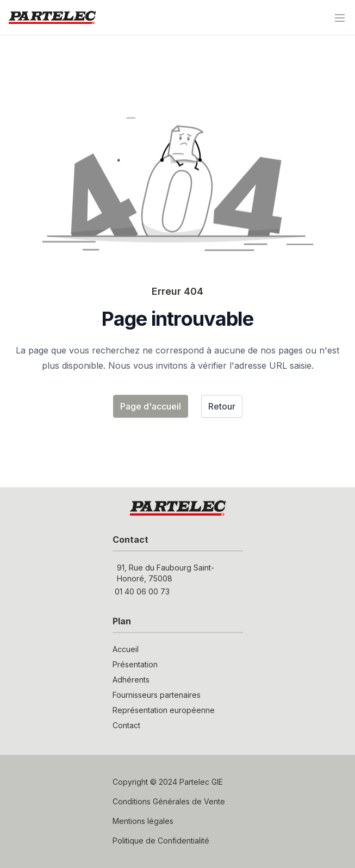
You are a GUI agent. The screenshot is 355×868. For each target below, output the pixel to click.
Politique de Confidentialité (161, 841)
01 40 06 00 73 (142, 591)
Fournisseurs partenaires (157, 695)
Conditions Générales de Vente (169, 801)
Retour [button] (222, 406)
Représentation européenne (164, 710)
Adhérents (131, 680)
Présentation (135, 664)
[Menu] (340, 17)
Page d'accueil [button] (151, 406)
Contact (126, 725)
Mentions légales (143, 821)
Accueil (126, 649)
